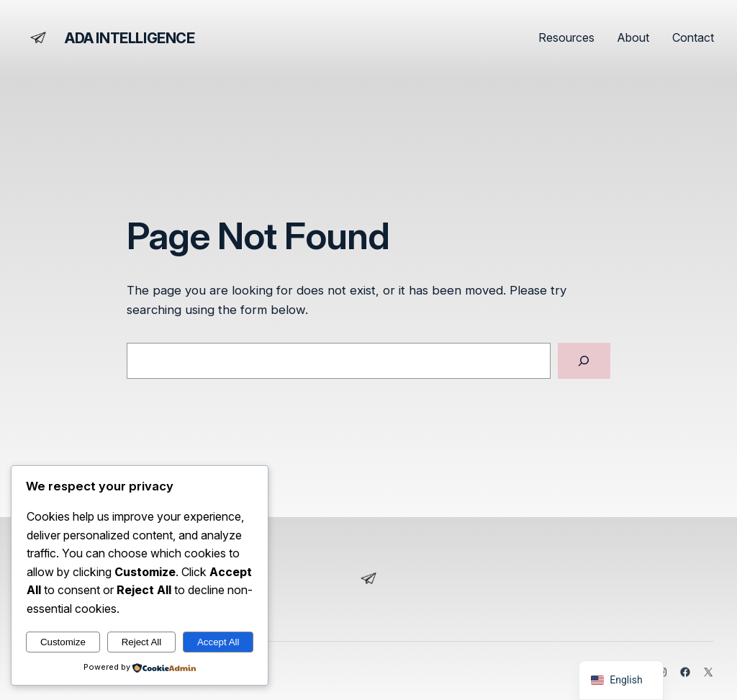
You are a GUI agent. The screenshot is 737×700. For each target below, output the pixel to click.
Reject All (142, 642)
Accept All (218, 642)
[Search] (584, 361)
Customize (63, 642)
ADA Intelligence (130, 38)
